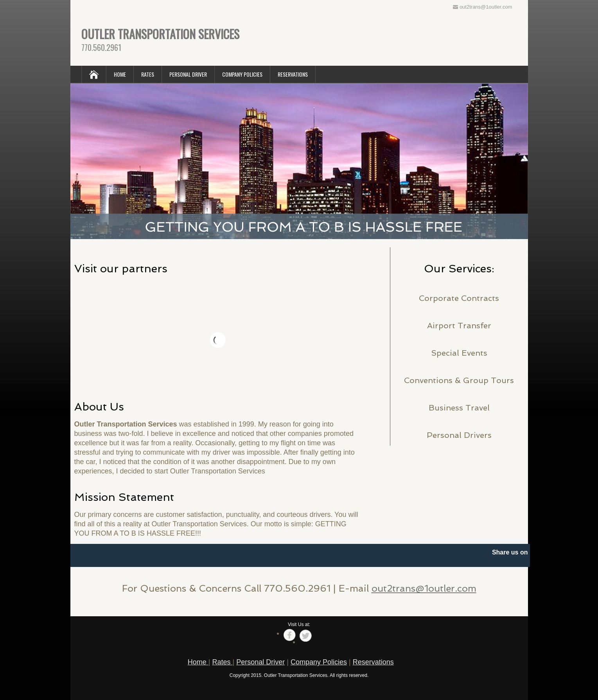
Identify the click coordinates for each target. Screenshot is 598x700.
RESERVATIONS (293, 74)
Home (198, 662)
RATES (148, 74)
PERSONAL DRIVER (188, 74)
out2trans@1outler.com (424, 588)
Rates (222, 662)
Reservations (373, 662)
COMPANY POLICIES (242, 74)
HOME (120, 74)
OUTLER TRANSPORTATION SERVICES (160, 34)
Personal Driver (260, 662)
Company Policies (319, 662)
